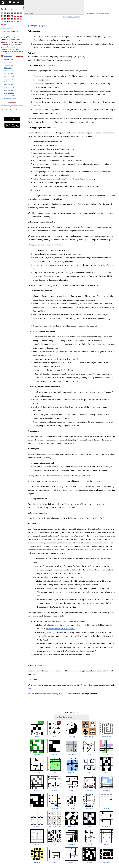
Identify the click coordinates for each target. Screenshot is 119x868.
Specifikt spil (15, 105)
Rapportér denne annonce (102, 14)
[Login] (3, 3)
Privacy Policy (12, 113)
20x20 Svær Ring (9, 85)
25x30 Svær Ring (9, 90)
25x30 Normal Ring (9, 87)
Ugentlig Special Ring (10, 96)
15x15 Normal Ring (9, 76)
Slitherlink (7, 9)
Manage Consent (89, 694)
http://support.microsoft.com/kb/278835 (61, 629)
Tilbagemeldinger (6, 105)
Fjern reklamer (91, 14)
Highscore (13, 110)
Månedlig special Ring (10, 98)
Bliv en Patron (12, 102)
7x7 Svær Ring (8, 68)
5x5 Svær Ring (8, 62)
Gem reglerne (20, 56)
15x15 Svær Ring (9, 79)
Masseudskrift (6, 110)
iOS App (12, 119)
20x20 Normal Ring (9, 82)
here (30, 688)
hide (77, 712)
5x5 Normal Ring (9, 59)
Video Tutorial (8, 56)
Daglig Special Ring (9, 93)
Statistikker (19, 110)
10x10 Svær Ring (9, 73)
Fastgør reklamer (29, 14)
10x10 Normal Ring (9, 71)
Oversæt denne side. (7, 28)
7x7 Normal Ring (9, 65)
